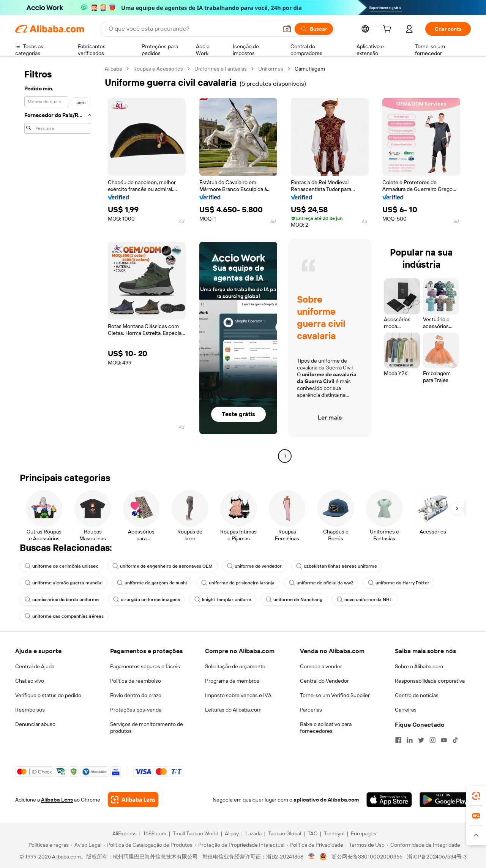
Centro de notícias (417, 695)
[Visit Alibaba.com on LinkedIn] (410, 740)
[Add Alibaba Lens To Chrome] (133, 800)
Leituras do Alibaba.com (233, 710)
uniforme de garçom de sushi (152, 583)
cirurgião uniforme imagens (147, 600)
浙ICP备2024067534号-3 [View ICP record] (437, 857)
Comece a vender (321, 666)
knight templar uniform (223, 600)
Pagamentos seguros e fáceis (145, 666)
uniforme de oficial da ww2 (321, 583)
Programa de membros (232, 681)
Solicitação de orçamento (235, 666)
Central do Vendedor (324, 681)
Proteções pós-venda (136, 710)
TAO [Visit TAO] (312, 833)
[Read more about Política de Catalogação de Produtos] (148, 845)
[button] (287, 29)
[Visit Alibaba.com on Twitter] (421, 740)
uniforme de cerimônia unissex (61, 566)
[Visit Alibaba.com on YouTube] (444, 740)
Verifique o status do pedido (48, 695)
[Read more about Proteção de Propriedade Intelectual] (240, 845)
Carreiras (406, 710)
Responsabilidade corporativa (430, 681)
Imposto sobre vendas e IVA (238, 695)
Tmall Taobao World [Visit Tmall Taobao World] (196, 833)
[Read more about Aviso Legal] (86, 845)
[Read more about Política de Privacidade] (315, 845)
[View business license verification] (312, 857)
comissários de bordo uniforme (62, 600)
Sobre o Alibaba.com (419, 666)
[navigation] (58, 263)
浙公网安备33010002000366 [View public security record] (367, 857)
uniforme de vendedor (254, 566)
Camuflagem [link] (310, 69)
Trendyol (334, 833)
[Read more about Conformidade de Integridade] (424, 845)
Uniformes (271, 69)
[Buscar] (314, 29)
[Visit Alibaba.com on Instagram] (432, 740)
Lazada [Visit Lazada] (253, 833)
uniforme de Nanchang (294, 600)
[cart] (388, 30)
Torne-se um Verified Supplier (335, 695)
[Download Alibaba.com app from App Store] (389, 800)
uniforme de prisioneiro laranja (238, 583)
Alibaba (113, 69)
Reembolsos (30, 710)
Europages (364, 833)
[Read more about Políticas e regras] (47, 845)
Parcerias (311, 710)
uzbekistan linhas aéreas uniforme (337, 566)
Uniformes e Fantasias (221, 69)
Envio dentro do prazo (136, 695)
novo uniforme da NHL (364, 600)
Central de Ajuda (35, 666)
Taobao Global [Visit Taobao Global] (285, 833)
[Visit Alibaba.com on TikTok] (455, 740)
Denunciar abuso (35, 724)
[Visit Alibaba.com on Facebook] (398, 740)
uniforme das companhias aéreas (64, 616)
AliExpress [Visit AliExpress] (125, 833)
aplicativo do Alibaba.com (326, 800)
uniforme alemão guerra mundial (64, 583)
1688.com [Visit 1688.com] (155, 833)
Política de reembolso (136, 681)
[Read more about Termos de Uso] (365, 845)
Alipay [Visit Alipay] (232, 833)
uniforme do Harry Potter (399, 583)
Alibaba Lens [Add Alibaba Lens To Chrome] (57, 800)
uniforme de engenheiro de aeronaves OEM (163, 566)
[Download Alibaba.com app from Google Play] (445, 800)
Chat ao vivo (30, 681)
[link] (476, 796)
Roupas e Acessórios (158, 69)
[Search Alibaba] (193, 29)
